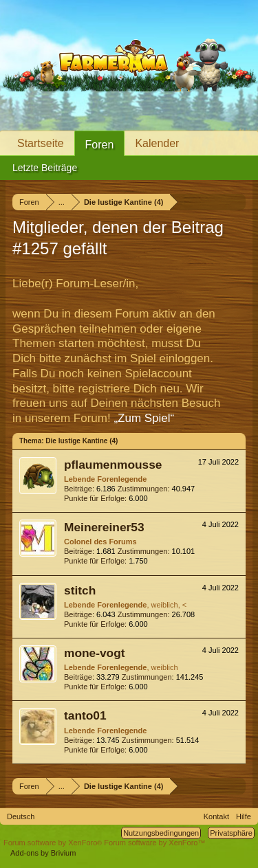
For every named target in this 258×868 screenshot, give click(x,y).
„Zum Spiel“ (144, 418)
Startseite (41, 143)
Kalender (157, 143)
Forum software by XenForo (54, 843)
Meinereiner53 (104, 527)
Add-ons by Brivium (43, 853)
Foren (100, 145)
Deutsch (21, 816)
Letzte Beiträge (45, 168)
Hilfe (244, 816)
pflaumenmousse (113, 465)
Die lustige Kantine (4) (82, 441)
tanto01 (85, 715)
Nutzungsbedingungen (161, 833)
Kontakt (216, 816)
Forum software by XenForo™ (154, 843)
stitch (80, 590)
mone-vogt (95, 653)
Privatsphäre (231, 833)
